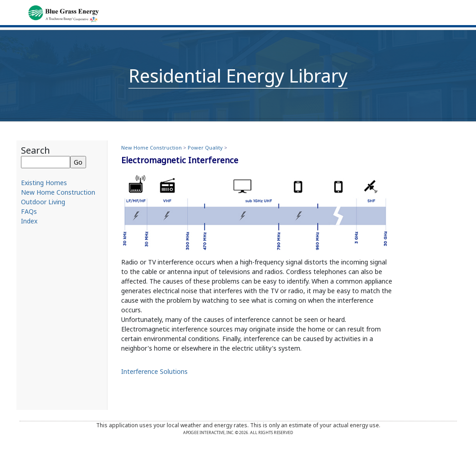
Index (29, 221)
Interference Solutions (154, 371)
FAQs (29, 211)
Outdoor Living (43, 202)
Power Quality (205, 148)
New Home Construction (58, 192)
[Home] (64, 13)
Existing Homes (44, 183)
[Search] (46, 162)
